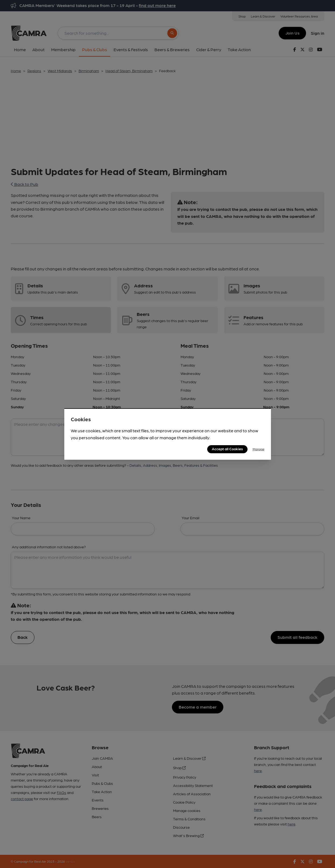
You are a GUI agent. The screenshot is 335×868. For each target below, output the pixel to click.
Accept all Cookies (227, 449)
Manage (259, 449)
